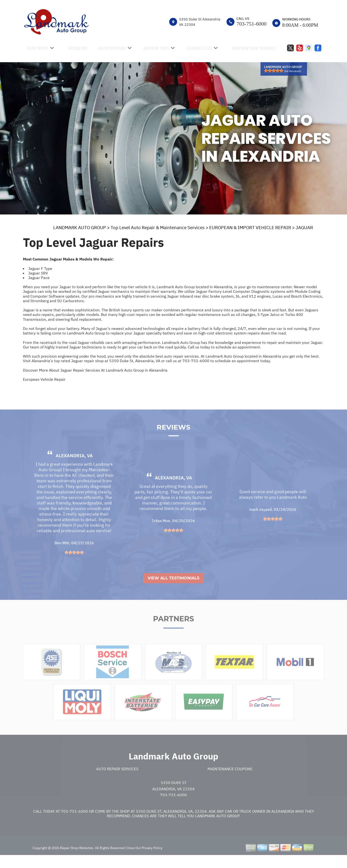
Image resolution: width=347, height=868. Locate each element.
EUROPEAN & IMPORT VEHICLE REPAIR (250, 227)
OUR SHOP (38, 48)
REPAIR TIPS (156, 48)
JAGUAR (304, 227)
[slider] (274, 71)
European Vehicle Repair (44, 379)
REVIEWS (78, 48)
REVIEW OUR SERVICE (254, 48)
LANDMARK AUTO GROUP (80, 227)
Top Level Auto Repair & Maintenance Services (158, 227)
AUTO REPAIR (112, 48)
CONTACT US (199, 48)
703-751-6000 (251, 24)
